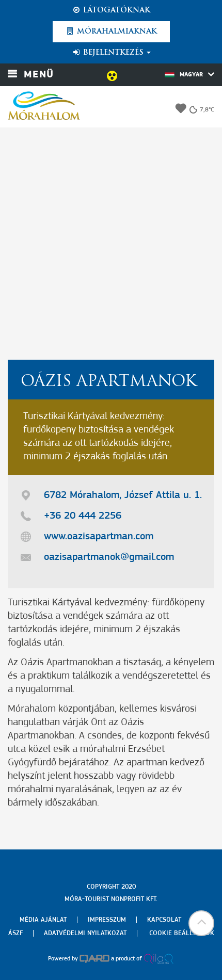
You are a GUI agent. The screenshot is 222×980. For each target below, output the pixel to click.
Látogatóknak (111, 10)
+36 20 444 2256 (83, 516)
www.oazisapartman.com (99, 537)
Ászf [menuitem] (15, 933)
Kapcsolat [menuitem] (164, 920)
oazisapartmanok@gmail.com (109, 557)
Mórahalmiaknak (111, 31)
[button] (201, 923)
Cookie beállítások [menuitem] (182, 933)
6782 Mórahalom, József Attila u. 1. (123, 495)
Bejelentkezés (111, 53)
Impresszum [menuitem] (107, 920)
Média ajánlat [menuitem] (43, 920)
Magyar (189, 74)
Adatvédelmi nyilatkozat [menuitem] (85, 933)
